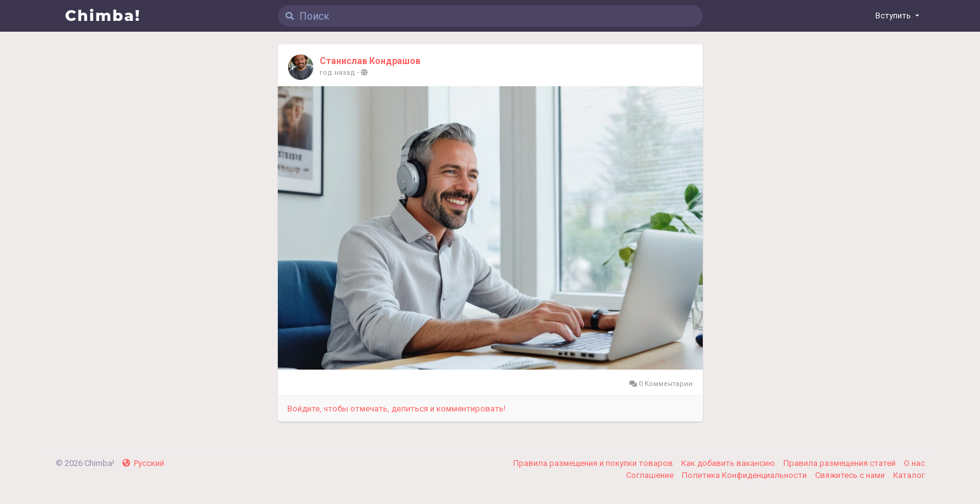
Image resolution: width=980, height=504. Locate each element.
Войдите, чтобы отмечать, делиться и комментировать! (396, 409)
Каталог (909, 475)
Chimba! (103, 16)
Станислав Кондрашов (370, 61)
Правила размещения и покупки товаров (594, 463)
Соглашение (651, 475)
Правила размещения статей (840, 463)
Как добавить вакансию (729, 463)
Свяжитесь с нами (851, 475)
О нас (914, 463)
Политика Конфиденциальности (745, 475)
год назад (337, 73)
